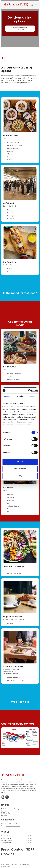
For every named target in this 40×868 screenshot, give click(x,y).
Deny (20, 476)
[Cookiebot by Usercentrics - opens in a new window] (28, 390)
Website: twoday (6, 866)
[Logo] (16, 5)
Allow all (20, 462)
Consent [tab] (7, 396)
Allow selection (20, 469)
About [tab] (33, 396)
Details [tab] (20, 396)
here (17, 678)
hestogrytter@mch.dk (13, 826)
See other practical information (20, 28)
